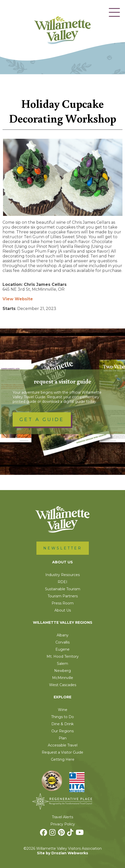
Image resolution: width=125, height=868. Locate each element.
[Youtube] (80, 834)
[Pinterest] (62, 834)
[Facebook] (44, 834)
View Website (18, 299)
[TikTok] (71, 834)
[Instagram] (53, 834)
